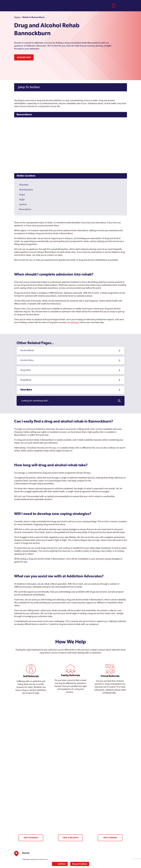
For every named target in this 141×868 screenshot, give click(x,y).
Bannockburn (24, 115)
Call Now (62, 864)
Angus (22, 195)
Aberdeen (24, 185)
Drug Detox (26, 370)
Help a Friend (110, 838)
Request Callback (80, 864)
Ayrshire (23, 205)
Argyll (22, 200)
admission (75, 323)
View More (26, 390)
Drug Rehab (26, 380)
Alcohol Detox (27, 360)
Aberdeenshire (26, 190)
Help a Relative (70, 838)
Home (17, 17)
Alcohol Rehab (27, 351)
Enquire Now (24, 57)
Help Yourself (31, 838)
